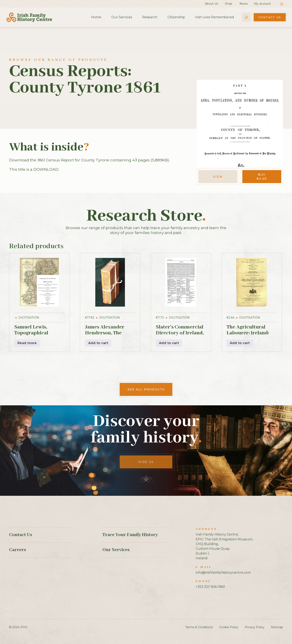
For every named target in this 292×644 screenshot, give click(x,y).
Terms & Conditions (199, 627)
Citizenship (176, 17)
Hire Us (146, 462)
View (218, 177)
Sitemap (277, 627)
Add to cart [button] (98, 343)
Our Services (122, 17)
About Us (211, 4)
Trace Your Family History (130, 535)
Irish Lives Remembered (215, 17)
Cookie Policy (229, 627)
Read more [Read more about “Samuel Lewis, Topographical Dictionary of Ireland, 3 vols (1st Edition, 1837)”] (27, 343)
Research (150, 17)
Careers (18, 550)
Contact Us (270, 17)
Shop (229, 4)
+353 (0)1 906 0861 (210, 587)
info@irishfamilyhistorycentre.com (223, 573)
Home (96, 17)
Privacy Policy (255, 627)
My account (262, 4)
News (244, 4)
